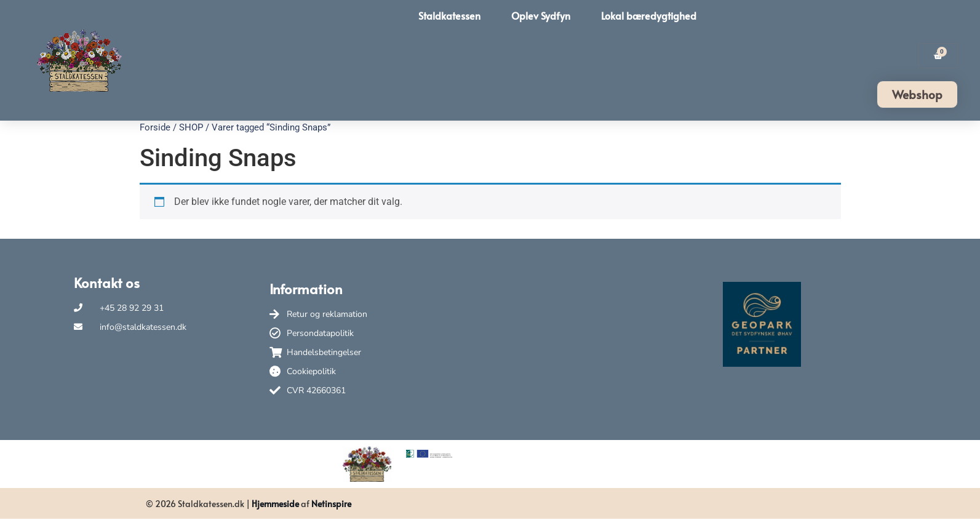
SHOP (191, 127)
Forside (155, 127)
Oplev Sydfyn (541, 15)
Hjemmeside (275, 504)
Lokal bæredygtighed (649, 15)
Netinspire (331, 504)
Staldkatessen (449, 15)
